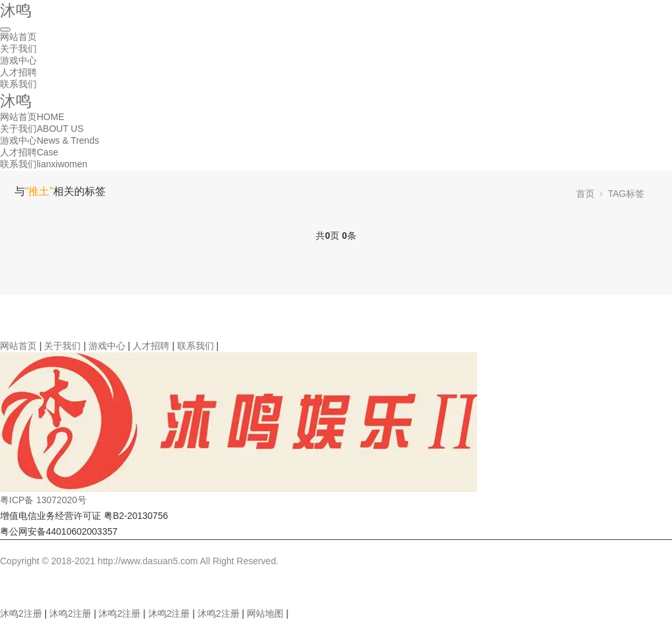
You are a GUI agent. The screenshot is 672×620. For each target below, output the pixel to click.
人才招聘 (18, 72)
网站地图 (265, 613)
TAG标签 (626, 194)
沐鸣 (16, 10)
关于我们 (18, 49)
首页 (585, 194)
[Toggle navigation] (5, 30)
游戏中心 (18, 60)
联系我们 (18, 84)
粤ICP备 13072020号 (43, 500)
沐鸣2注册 (21, 613)
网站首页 (18, 37)
